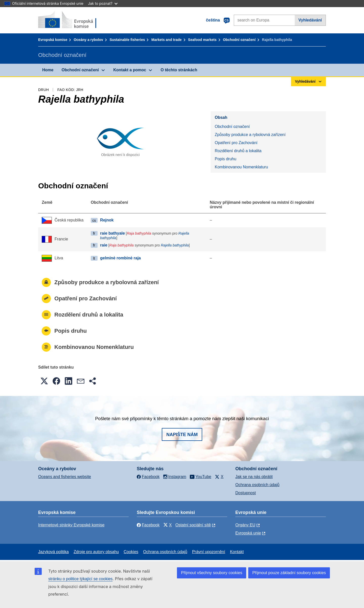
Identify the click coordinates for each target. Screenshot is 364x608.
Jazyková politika (53, 552)
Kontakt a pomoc (130, 70)
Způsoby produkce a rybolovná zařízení (250, 135)
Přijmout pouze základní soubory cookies (289, 573)
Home (48, 70)
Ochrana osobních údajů (257, 485)
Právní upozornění (209, 552)
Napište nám (182, 435)
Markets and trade (167, 40)
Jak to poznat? (103, 3)
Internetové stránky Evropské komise (71, 525)
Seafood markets (202, 40)
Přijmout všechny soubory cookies (212, 573)
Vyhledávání (310, 20)
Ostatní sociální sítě (193, 525)
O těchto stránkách (179, 70)
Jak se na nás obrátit (254, 477)
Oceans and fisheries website (65, 477)
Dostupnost (246, 493)
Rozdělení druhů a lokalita (238, 151)
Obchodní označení (239, 40)
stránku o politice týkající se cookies (80, 579)
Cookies (131, 552)
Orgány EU (245, 525)
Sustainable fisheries (127, 40)
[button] (44, 381)
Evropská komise (53, 40)
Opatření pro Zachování (236, 143)
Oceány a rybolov (88, 40)
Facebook (148, 525)
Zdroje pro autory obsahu (96, 552)
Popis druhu (225, 159)
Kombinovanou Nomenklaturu (241, 167)
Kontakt (237, 552)
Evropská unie (248, 533)
